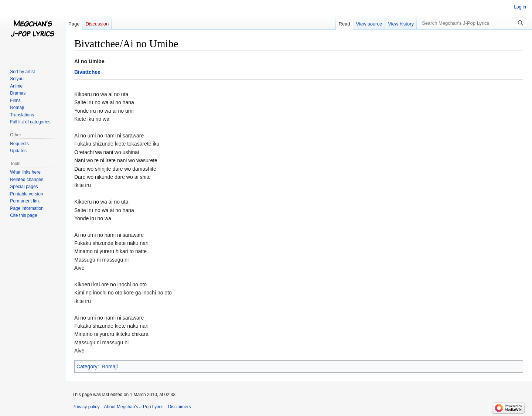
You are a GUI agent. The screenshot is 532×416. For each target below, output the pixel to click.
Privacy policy (86, 407)
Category (87, 366)
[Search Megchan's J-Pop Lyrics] (473, 23)
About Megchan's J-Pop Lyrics (134, 407)
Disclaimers (180, 407)
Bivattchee (87, 72)
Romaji (110, 366)
